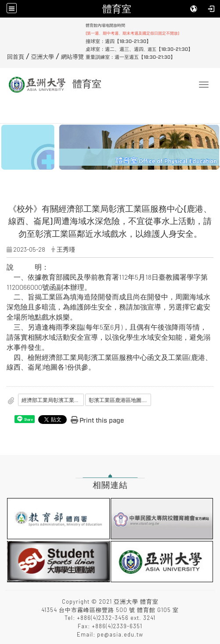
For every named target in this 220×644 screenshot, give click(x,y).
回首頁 (16, 57)
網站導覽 (72, 57)
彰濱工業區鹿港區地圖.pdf (120, 400)
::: (4, 25)
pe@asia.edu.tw (120, 634)
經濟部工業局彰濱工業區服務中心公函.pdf (53, 400)
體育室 (117, 9)
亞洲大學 (43, 57)
